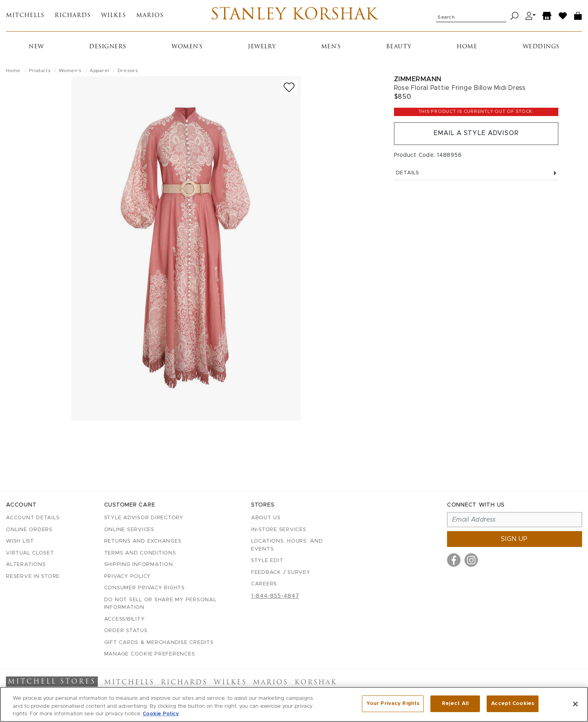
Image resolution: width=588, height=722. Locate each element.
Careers (264, 584)
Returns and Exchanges (143, 542)
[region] (294, 704)
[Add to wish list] (289, 88)
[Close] (575, 704)
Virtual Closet (30, 553)
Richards (73, 16)
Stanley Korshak (294, 16)
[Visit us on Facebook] (454, 560)
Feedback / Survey (281, 572)
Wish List (20, 542)
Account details (33, 518)
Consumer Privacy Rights (145, 588)
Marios (150, 16)
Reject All (455, 704)
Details (476, 173)
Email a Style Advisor (476, 134)
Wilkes (113, 16)
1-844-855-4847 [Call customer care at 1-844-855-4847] (275, 596)
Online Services (129, 530)
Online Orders (29, 530)
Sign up (514, 539)
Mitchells (25, 16)
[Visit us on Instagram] (471, 560)
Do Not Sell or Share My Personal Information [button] (160, 604)
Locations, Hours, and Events (287, 546)
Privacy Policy (128, 576)
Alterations (26, 565)
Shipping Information (139, 565)
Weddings (541, 47)
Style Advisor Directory (144, 518)
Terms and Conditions (140, 553)
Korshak (316, 683)
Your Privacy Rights (393, 704)
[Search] (515, 16)
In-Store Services (279, 530)
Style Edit (267, 561)
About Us (266, 518)
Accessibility (125, 619)
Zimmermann (418, 79)
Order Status (126, 631)
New (36, 47)
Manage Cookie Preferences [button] (150, 654)
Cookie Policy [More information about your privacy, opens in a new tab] (161, 714)
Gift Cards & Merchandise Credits (159, 643)
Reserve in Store (33, 576)
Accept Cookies (513, 704)
